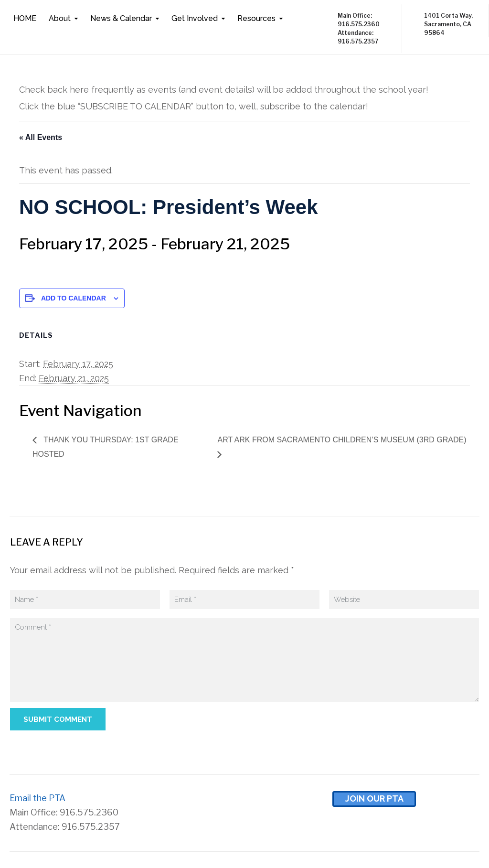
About (60, 18)
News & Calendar (121, 18)
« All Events (41, 137)
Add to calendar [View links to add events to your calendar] (74, 298)
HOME (25, 18)
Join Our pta (374, 798)
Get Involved (195, 18)
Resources (256, 18)
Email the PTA (37, 798)
